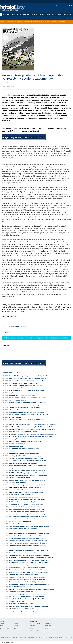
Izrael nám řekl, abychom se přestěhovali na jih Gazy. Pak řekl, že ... (28, 599)
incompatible (20, 468)
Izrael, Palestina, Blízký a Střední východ (15, 327)
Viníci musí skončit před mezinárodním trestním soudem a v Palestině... (29, 572)
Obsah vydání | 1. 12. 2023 (12, 373)
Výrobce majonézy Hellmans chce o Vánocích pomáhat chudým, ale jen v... (29, 584)
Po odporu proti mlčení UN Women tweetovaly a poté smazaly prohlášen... (29, 550)
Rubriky (42, 14)
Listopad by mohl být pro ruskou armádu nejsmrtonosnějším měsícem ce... (30, 536)
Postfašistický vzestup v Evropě (26, 502)
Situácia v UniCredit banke (16, 446)
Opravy (32, 627)
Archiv (19, 14)
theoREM (18, 417)
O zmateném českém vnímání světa (26, 422)
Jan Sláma (12, 483)
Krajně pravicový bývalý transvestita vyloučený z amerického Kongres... (37, 424)
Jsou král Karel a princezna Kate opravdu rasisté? (31, 420)
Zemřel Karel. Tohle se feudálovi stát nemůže (31, 492)
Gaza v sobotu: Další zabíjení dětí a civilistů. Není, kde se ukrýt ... (26, 386)
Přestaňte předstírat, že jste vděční (19, 548)
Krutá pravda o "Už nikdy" (16, 490)
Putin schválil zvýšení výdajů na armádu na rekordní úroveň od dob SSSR (29, 533)
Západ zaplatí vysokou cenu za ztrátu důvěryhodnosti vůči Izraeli (27, 512)
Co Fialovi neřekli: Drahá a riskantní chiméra (21, 410)
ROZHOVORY (27, 14)
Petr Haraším (13, 521)
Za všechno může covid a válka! (32, 487)
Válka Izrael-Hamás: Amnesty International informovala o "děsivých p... (28, 606)
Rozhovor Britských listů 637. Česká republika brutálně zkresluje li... (27, 388)
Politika (16, 625)
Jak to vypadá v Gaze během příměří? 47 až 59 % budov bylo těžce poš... (29, 560)
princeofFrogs (20, 601)
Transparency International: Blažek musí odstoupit (22, 439)
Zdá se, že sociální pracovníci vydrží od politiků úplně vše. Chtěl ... (35, 427)
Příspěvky (68, 14)
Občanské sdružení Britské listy (18, 637)
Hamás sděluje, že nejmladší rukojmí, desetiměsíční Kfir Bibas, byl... (28, 514)
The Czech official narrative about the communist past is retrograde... (36, 531)
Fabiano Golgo (13, 420)
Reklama (33, 629)
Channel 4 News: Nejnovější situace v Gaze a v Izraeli (24, 575)
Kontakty (33, 625)
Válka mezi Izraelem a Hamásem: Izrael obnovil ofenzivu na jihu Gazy (27, 398)
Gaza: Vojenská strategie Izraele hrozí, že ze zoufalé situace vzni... (26, 412)
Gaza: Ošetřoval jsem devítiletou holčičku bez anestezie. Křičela (27, 570)
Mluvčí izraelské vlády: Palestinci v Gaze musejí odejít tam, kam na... (28, 567)
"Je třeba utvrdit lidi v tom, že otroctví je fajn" (21, 495)
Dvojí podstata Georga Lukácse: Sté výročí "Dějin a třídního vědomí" (28, 546)
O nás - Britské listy (35, 623)
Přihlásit (68, 5)
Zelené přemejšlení (21, 483)
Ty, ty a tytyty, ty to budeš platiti (26, 609)
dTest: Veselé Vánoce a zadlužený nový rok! (21, 604)
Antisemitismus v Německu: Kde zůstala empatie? (23, 553)
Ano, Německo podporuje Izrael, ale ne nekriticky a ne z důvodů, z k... (28, 543)
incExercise (19, 393)
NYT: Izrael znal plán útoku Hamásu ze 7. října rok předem (24, 407)
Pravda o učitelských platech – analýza (26, 432)
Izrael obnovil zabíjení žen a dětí (17, 400)
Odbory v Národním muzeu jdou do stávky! (21, 587)
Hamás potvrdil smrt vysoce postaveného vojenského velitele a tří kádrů (29, 611)
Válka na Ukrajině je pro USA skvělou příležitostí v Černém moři (26, 509)
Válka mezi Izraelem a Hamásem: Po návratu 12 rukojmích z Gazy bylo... (29, 519)
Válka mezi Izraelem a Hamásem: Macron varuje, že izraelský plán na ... (28, 381)
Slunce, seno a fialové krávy (25, 521)
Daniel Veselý (13, 473)
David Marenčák (14, 492)
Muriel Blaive (13, 531)
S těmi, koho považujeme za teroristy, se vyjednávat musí (33, 473)
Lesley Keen (12, 393)
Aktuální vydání (9, 14)
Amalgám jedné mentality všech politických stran (29, 458)
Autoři (60, 14)
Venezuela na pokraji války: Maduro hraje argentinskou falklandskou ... (36, 434)
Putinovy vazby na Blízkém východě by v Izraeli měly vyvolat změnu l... (28, 541)
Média (16, 627)
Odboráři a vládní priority (23, 478)
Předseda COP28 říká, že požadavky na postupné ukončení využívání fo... (28, 376)
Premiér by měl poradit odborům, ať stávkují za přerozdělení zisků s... (35, 589)
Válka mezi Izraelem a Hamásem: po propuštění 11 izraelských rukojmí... (29, 565)
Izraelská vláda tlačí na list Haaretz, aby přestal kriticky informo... (27, 504)
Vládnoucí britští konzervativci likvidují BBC (20, 451)
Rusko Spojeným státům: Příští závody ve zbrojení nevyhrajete (26, 456)
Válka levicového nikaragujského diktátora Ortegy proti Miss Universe (36, 429)
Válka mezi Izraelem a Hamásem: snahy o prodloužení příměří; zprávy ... (29, 517)
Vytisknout (6, 333)
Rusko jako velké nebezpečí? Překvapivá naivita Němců (24, 453)
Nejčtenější (52, 14)
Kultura (2, 627)
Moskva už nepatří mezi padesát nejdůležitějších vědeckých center (27, 538)
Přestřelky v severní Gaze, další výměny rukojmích (23, 529)
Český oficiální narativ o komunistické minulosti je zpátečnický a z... (35, 558)
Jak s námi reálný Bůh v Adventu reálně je (27, 383)
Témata (35, 14)
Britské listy (13, 8)
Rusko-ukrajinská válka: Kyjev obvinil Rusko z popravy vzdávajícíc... (27, 403)
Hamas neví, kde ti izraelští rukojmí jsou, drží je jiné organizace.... (27, 577)
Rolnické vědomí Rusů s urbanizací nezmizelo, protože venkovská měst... (29, 555)
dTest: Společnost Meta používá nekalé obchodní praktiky (24, 449)
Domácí (16, 623)
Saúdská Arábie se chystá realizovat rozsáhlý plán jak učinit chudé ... (28, 580)
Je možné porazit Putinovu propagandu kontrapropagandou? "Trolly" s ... (28, 485)
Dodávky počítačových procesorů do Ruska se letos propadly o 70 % (27, 466)
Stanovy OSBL (48, 623)
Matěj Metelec (12, 422)
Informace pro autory (50, 627)
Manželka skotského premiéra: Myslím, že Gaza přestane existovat (27, 470)
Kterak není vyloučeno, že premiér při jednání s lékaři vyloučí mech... (34, 436)
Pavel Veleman (12, 427)
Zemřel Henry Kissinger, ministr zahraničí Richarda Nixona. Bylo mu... (28, 461)
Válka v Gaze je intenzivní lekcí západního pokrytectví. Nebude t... (27, 597)
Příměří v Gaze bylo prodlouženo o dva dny (21, 592)
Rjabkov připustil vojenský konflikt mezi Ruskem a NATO (24, 463)
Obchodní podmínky (36, 631)
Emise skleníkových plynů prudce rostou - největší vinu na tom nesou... (28, 378)
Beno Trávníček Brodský (16, 487)
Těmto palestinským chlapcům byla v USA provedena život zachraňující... (29, 563)
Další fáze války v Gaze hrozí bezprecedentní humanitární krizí (26, 497)
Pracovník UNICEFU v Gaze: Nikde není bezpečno (22, 395)
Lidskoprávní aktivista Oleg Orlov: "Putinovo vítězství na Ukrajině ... (27, 480)
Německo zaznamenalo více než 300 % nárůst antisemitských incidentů (28, 475)
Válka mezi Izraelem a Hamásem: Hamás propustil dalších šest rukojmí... (28, 441)
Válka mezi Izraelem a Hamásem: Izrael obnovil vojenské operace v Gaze (28, 415)
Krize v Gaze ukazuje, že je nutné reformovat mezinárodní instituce (27, 500)
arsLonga (19, 524)
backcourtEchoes (21, 444)
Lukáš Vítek (12, 432)
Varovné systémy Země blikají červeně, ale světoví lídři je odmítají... (28, 507)
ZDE (15, 316)
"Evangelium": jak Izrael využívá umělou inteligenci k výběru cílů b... (27, 405)
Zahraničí (2, 623)
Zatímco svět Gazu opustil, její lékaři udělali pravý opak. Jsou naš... (27, 594)
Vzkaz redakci (48, 625)
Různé (16, 629)
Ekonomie (3, 625)
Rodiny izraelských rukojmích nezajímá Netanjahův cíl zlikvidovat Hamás (29, 526)
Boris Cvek (12, 383)
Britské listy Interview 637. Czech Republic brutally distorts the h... (27, 390)
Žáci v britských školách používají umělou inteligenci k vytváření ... (27, 582)
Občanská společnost (5, 629)
